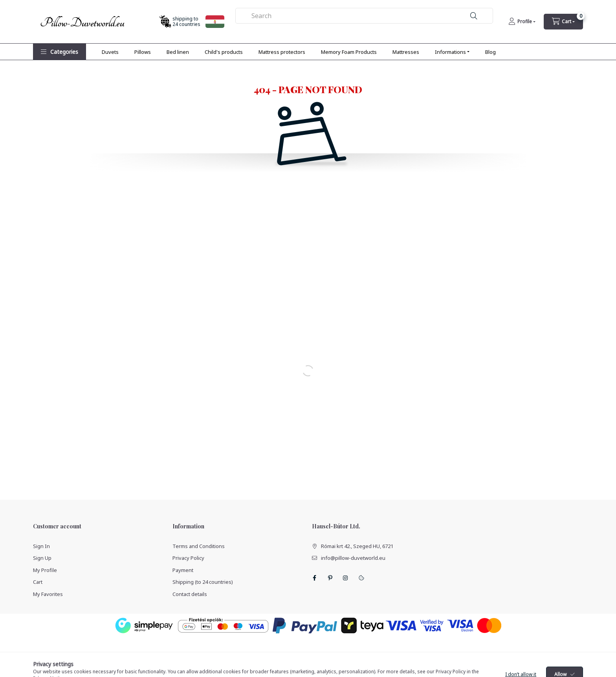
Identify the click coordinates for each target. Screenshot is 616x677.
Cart (38, 582)
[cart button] (563, 22)
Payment (183, 570)
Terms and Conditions (199, 546)
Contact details (190, 594)
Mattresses (406, 52)
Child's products (224, 52)
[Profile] (522, 22)
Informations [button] (450, 52)
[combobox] (364, 16)
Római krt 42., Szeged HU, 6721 (357, 546)
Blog (490, 52)
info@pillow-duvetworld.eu (353, 558)
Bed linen (178, 52)
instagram (346, 578)
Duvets (110, 52)
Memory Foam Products (349, 52)
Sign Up (42, 558)
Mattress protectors (282, 52)
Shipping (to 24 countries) (203, 582)
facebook (314, 578)
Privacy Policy (188, 558)
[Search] (474, 16)
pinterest (330, 578)
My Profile (45, 570)
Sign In (41, 546)
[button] (60, 52)
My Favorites (48, 594)
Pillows (143, 52)
